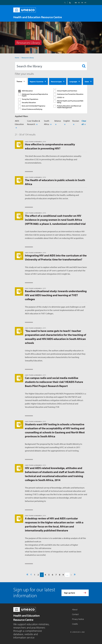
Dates (87, 82)
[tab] (21, 81)
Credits (75, 624)
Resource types (56, 82)
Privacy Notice (78, 619)
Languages (73, 82)
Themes (19, 81)
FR (82, 3)
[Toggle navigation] (85, 17)
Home (17, 58)
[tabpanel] (51, 99)
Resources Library (28, 58)
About (75, 609)
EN (76, 3)
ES (79, 3)
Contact (75, 614)
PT (85, 3)
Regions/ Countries (37, 82)
